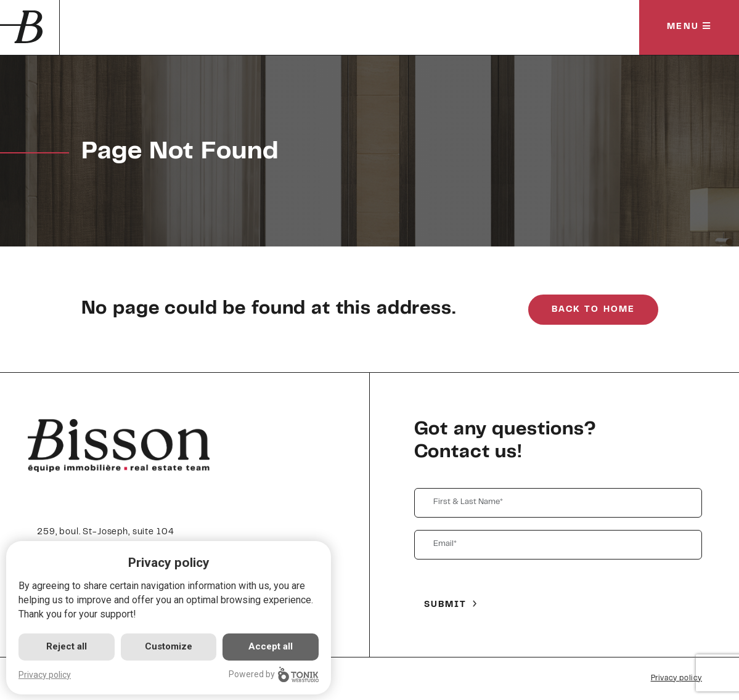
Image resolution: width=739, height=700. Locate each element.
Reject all (67, 646)
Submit (446, 605)
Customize (169, 646)
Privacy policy (676, 678)
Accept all (271, 646)
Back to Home (593, 310)
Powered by (274, 674)
